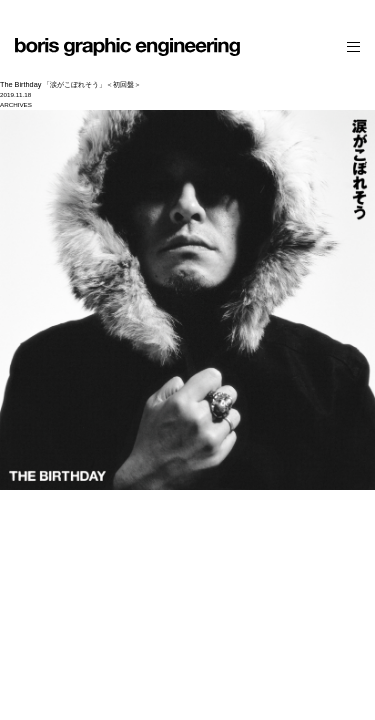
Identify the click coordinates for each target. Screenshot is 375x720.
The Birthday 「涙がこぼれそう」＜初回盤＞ (70, 84)
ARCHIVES (16, 104)
